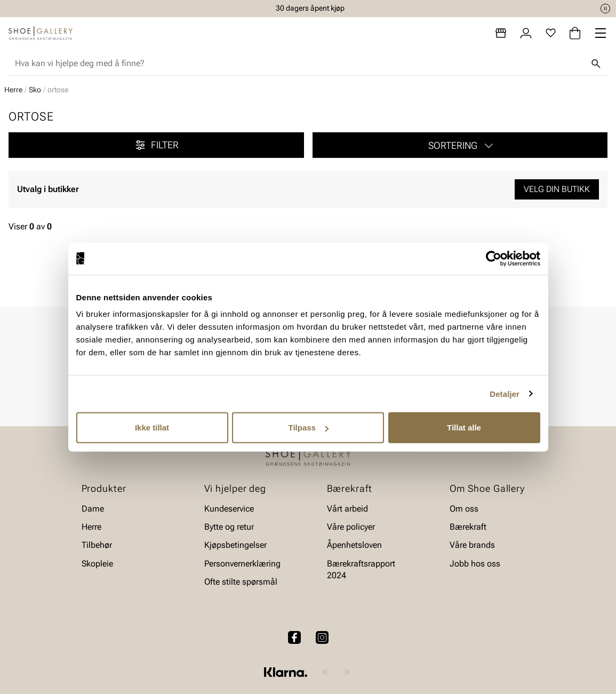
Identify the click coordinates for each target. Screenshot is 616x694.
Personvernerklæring (242, 564)
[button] (460, 145)
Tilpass (309, 428)
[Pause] (605, 9)
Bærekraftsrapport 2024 (361, 569)
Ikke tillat (152, 428)
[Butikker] (501, 33)
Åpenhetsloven (354, 545)
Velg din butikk (557, 189)
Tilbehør (97, 545)
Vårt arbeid (347, 509)
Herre (13, 90)
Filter (156, 145)
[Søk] (596, 63)
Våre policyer (351, 527)
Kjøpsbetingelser (235, 545)
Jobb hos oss (475, 564)
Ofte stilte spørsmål (241, 582)
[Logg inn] (526, 33)
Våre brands (472, 545)
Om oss (464, 509)
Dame (93, 509)
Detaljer (505, 393)
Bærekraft (468, 527)
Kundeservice (229, 509)
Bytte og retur (229, 527)
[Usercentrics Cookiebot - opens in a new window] (494, 258)
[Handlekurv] (575, 33)
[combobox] (299, 63)
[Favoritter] (551, 33)
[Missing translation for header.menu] (601, 33)
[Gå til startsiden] (41, 33)
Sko (35, 90)
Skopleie (97, 564)
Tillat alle (464, 428)
